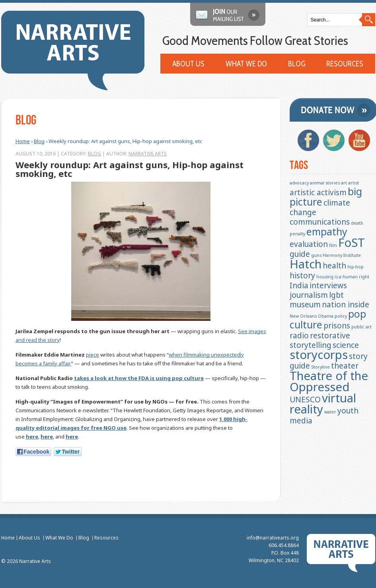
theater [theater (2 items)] (345, 366)
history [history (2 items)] (302, 276)
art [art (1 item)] (344, 183)
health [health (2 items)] (334, 266)
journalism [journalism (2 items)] (309, 295)
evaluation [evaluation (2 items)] (309, 244)
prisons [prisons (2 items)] (337, 326)
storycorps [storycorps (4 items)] (319, 355)
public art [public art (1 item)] (361, 327)
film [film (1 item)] (333, 245)
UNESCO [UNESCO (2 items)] (305, 400)
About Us (188, 64)
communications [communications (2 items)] (320, 222)
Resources (345, 64)
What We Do (246, 64)
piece (92, 355)
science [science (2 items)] (346, 345)
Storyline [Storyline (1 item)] (320, 367)
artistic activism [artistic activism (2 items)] (318, 192)
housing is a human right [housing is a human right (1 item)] (343, 277)
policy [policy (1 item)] (341, 316)
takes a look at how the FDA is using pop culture (138, 378)
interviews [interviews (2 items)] (328, 285)
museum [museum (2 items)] (305, 305)
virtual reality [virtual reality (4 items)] (323, 404)
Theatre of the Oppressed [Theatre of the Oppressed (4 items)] (329, 381)
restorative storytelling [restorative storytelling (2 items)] (320, 340)
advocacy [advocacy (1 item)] (299, 183)
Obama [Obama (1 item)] (326, 316)
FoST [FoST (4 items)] (352, 243)
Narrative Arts (147, 154)
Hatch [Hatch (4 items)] (306, 264)
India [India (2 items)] (299, 285)
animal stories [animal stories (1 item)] (325, 183)
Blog (297, 64)
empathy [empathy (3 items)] (327, 232)
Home (22, 141)
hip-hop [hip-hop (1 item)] (356, 267)
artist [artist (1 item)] (354, 183)
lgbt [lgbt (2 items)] (336, 295)
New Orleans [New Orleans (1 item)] (303, 316)
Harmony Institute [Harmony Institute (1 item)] (342, 255)
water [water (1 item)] (330, 412)
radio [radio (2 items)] (299, 336)
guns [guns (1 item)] (316, 255)
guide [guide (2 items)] (300, 254)
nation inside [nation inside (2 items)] (346, 305)
